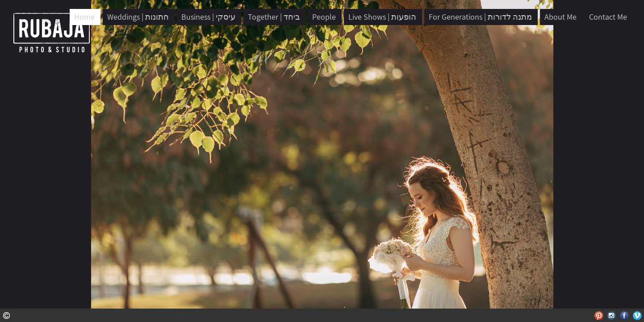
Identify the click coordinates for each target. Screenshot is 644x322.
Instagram (612, 316)
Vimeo (638, 316)
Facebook (625, 316)
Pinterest (599, 316)
